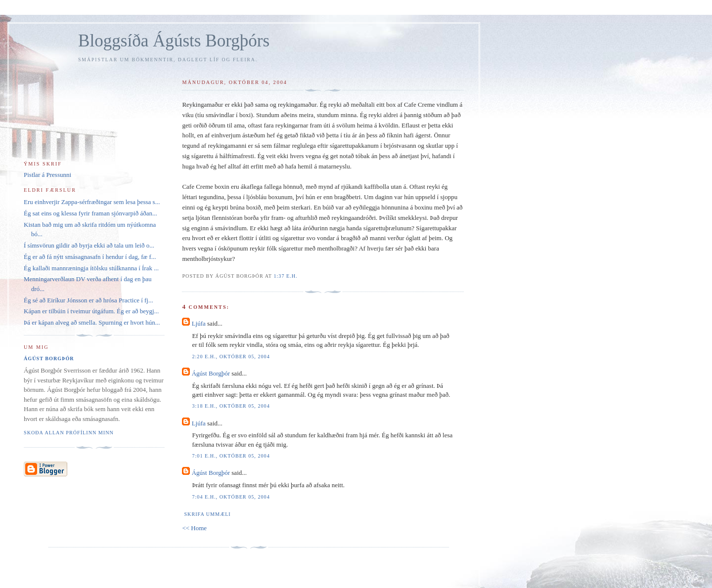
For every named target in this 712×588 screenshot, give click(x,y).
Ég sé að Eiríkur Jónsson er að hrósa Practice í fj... (89, 300)
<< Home (194, 528)
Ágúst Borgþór (211, 373)
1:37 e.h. (285, 276)
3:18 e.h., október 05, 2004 (231, 406)
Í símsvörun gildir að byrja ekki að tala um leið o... (89, 245)
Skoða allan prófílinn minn (69, 433)
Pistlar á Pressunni (47, 175)
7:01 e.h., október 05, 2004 (231, 456)
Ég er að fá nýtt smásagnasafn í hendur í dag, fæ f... (90, 257)
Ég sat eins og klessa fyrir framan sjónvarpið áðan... (90, 213)
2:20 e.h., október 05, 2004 (231, 357)
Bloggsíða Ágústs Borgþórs (174, 41)
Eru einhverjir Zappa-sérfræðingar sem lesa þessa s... (92, 202)
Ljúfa (199, 323)
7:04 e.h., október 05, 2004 (231, 497)
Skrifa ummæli (207, 514)
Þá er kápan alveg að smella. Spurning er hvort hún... (92, 322)
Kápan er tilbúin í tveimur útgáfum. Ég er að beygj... (91, 311)
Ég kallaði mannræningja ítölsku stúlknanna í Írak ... (91, 268)
